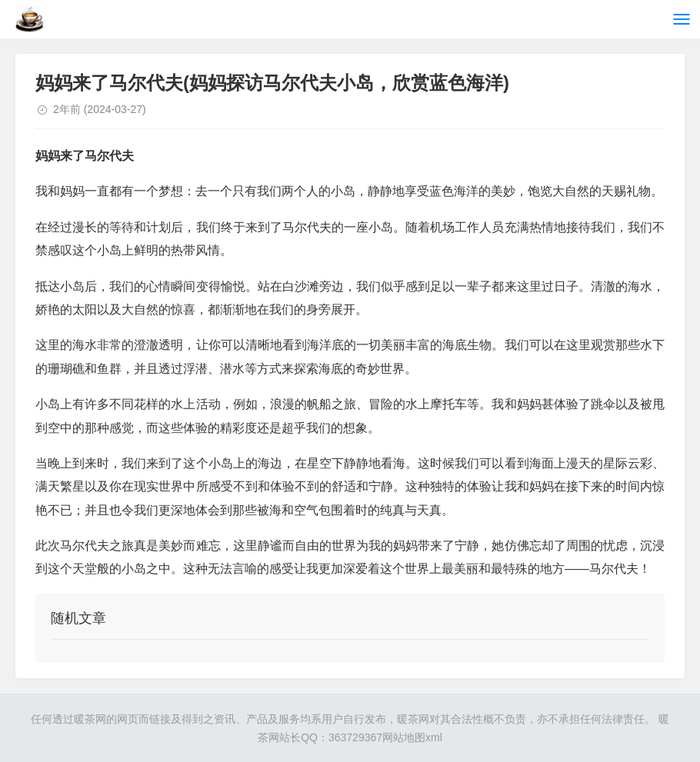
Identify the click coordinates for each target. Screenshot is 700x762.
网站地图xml (412, 737)
